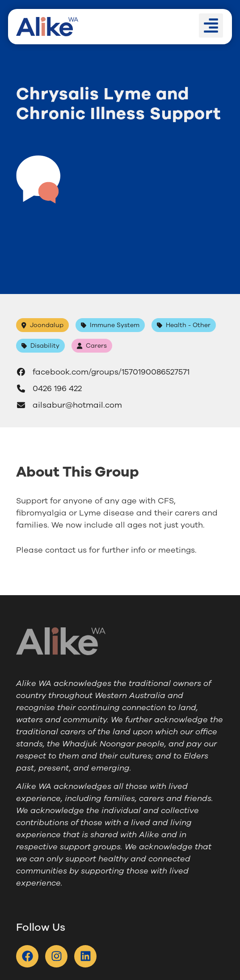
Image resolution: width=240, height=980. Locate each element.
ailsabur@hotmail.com (69, 405)
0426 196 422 (49, 388)
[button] (211, 26)
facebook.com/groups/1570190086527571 (103, 372)
